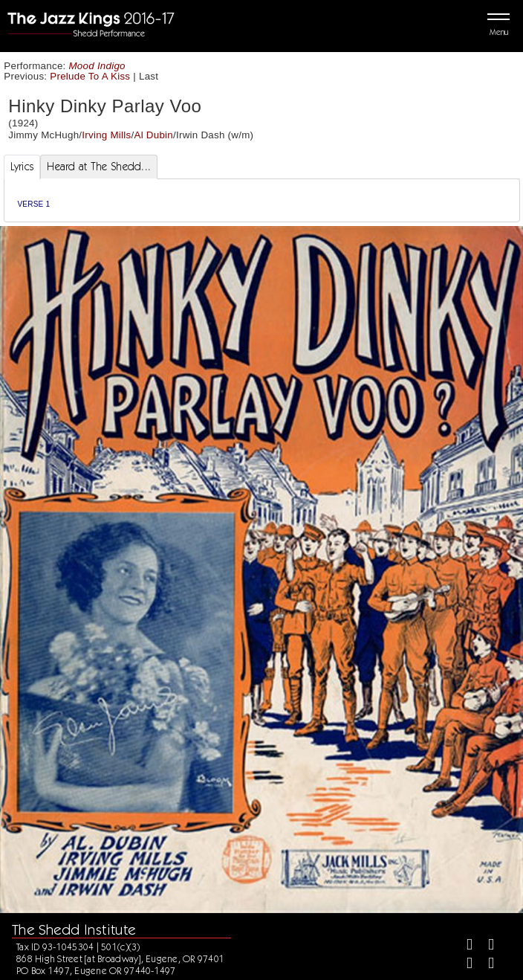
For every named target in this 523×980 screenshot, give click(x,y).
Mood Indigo (97, 66)
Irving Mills (106, 135)
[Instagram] (463, 965)
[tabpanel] (262, 200)
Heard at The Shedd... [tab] (99, 167)
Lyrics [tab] (22, 167)
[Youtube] (485, 965)
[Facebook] (463, 946)
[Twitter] (485, 946)
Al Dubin (153, 135)
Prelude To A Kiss (90, 76)
